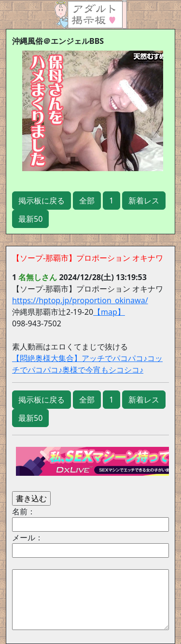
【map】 (109, 312)
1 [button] (111, 201)
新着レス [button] (144, 201)
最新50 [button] (30, 219)
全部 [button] (87, 201)
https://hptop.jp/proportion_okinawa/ (80, 300)
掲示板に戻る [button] (42, 201)
